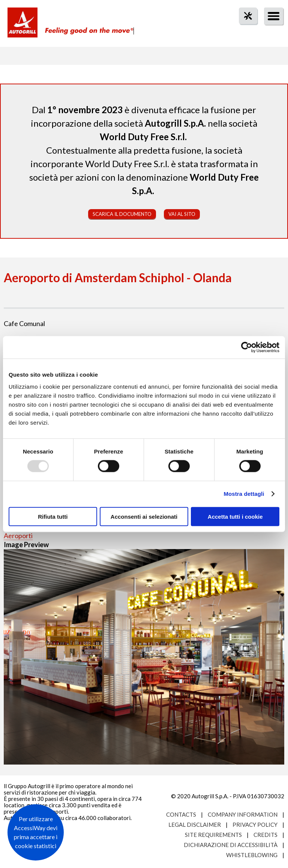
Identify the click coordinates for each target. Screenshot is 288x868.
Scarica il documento (122, 214)
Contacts (181, 814)
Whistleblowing (252, 855)
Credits (265, 835)
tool (244, 29)
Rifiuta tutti (53, 516)
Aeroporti (18, 536)
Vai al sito (182, 214)
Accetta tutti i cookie (235, 516)
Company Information (243, 814)
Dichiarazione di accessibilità (231, 845)
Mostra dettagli (244, 494)
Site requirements (213, 835)
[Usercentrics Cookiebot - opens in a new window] (247, 347)
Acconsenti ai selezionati (144, 516)
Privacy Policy (255, 825)
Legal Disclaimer (195, 825)
